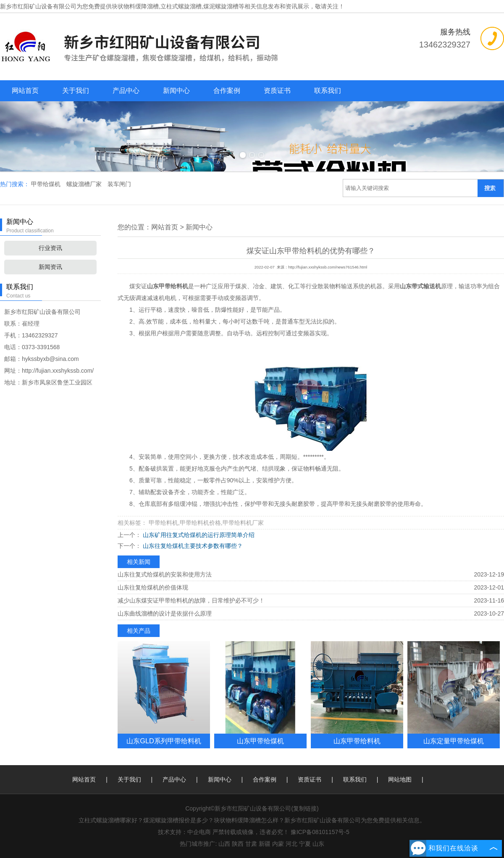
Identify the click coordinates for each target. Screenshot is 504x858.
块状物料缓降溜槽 (135, 6)
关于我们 (76, 91)
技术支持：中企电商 (184, 832)
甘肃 (251, 844)
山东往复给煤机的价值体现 (153, 587)
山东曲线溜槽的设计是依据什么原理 (165, 613)
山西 (224, 844)
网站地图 (400, 779)
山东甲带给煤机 (260, 741)
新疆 (265, 844)
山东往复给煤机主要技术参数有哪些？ (192, 546)
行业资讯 (50, 248)
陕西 (238, 844)
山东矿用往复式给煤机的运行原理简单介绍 (198, 535)
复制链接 (305, 808)
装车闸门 (119, 184)
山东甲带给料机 (357, 741)
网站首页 (25, 91)
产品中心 (126, 91)
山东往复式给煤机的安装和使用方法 (165, 574)
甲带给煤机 (47, 184)
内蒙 (278, 844)
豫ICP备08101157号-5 (320, 832)
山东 (318, 844)
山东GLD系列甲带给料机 (164, 741)
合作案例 (227, 91)
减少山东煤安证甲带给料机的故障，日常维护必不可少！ (191, 600)
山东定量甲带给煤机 (454, 741)
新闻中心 (176, 91)
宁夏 (305, 844)
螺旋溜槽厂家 (85, 184)
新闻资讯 (50, 267)
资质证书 (277, 91)
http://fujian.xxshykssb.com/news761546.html (328, 267)
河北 (291, 844)
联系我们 (328, 91)
